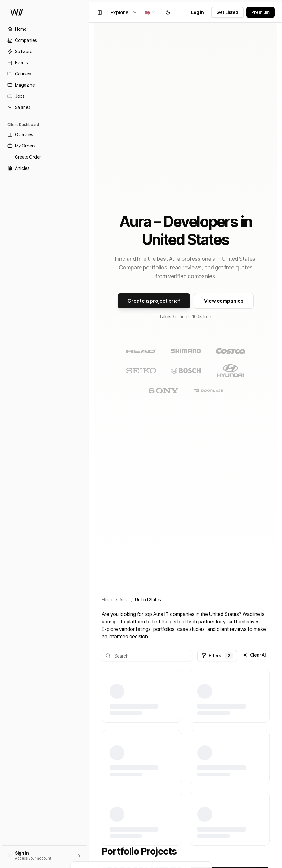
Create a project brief (154, 301)
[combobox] (150, 12)
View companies (224, 301)
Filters (217, 656)
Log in (197, 12)
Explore (124, 12)
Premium (260, 12)
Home (107, 600)
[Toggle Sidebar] (89, 434)
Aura (124, 600)
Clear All (255, 655)
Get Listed (227, 12)
